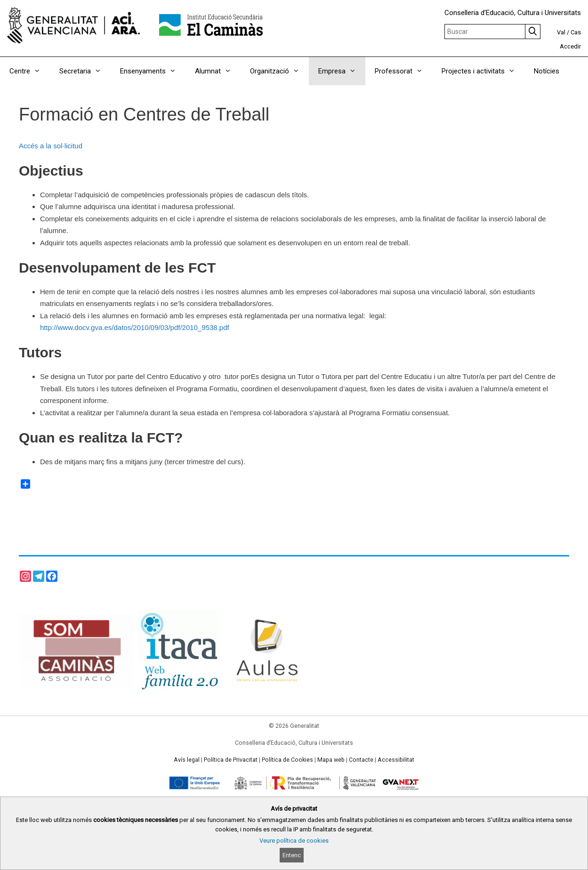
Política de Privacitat (231, 760)
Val (561, 32)
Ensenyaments (153, 71)
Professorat (403, 71)
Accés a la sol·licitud (51, 146)
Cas (576, 32)
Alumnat (218, 71)
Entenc (292, 855)
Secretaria (85, 71)
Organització (279, 71)
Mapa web (331, 760)
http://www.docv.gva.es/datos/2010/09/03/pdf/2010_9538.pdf (135, 327)
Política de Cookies (287, 760)
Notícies (547, 71)
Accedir (570, 46)
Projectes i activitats (483, 71)
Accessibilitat (396, 760)
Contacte (361, 760)
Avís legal (187, 760)
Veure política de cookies (294, 841)
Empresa (342, 71)
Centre (30, 71)
